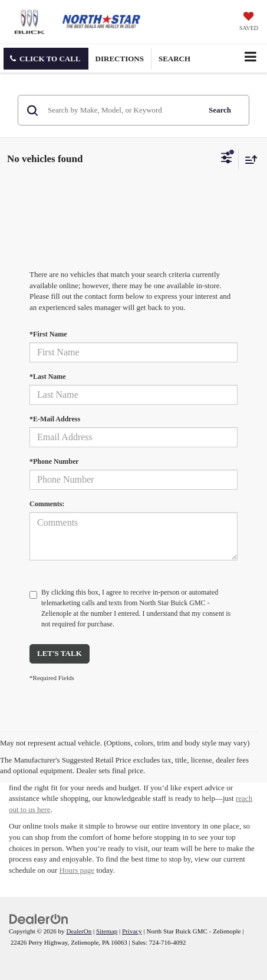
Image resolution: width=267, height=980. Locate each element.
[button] (46, 59)
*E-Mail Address (55, 419)
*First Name (48, 334)
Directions (120, 59)
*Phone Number (54, 461)
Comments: (47, 504)
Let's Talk (60, 653)
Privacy (132, 931)
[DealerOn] (39, 918)
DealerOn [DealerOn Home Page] (79, 931)
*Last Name (48, 377)
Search (220, 110)
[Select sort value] (248, 159)
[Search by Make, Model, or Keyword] (122, 110)
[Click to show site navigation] (250, 58)
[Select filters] (227, 159)
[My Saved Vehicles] (249, 22)
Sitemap (107, 931)
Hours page (77, 870)
